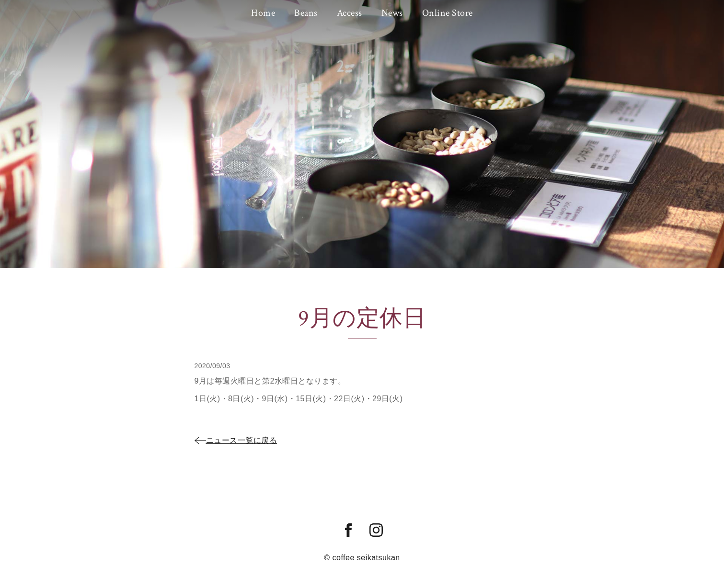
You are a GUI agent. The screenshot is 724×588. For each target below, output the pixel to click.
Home (263, 13)
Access (350, 13)
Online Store (448, 13)
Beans (306, 13)
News (392, 13)
